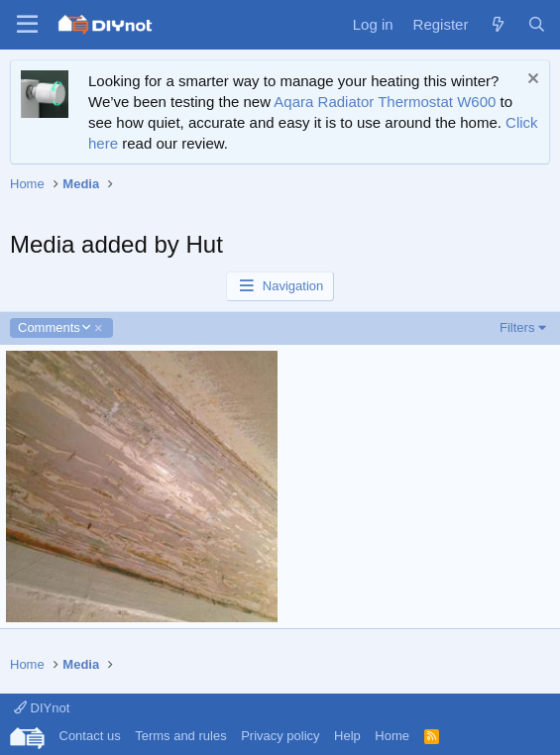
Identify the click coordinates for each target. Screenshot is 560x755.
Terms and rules (180, 736)
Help (347, 736)
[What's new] (497, 24)
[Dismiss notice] (531, 81)
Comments (54, 328)
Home (392, 736)
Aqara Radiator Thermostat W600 (385, 102)
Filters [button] (517, 327)
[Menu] (27, 25)
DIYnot (42, 708)
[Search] (537, 24)
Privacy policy (280, 736)
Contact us (90, 736)
